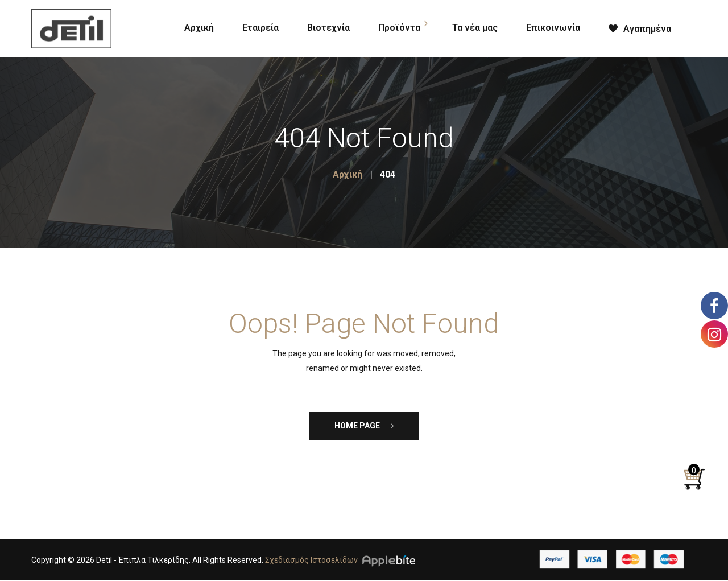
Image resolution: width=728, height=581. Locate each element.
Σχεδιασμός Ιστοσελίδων (311, 560)
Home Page (364, 425)
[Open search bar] (700, 26)
